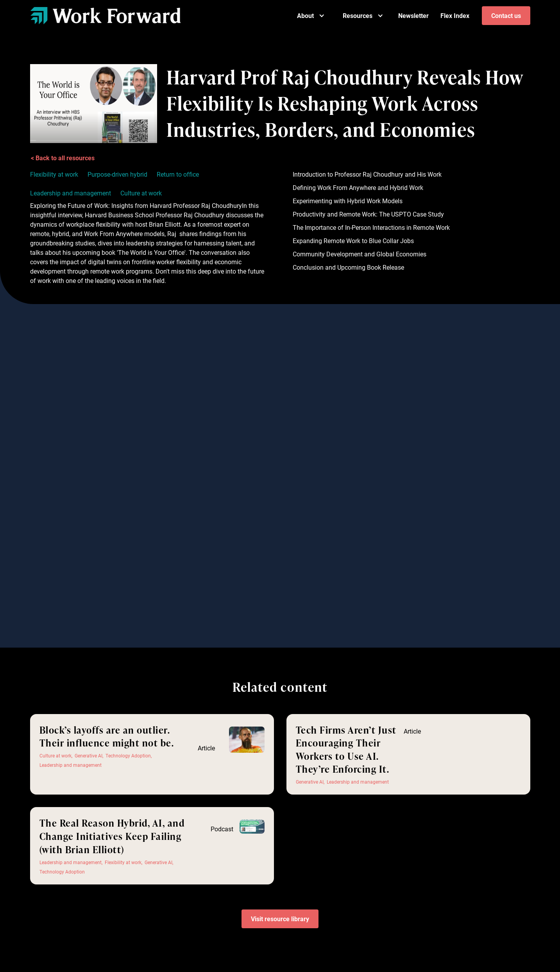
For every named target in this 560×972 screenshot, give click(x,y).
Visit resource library (280, 919)
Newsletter (413, 15)
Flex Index (455, 15)
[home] (105, 15)
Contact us (506, 15)
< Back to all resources (63, 158)
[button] (311, 16)
